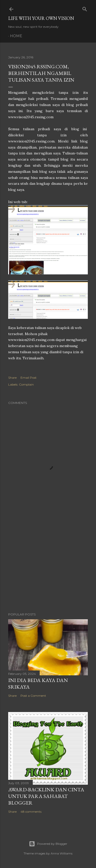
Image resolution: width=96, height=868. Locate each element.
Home (16, 36)
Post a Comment (33, 696)
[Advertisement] (48, 568)
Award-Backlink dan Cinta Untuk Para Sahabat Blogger (46, 796)
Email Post (29, 378)
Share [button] (12, 378)
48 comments (31, 812)
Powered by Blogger (48, 844)
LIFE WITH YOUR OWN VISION (41, 18)
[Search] (85, 8)
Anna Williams (62, 853)
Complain (26, 384)
